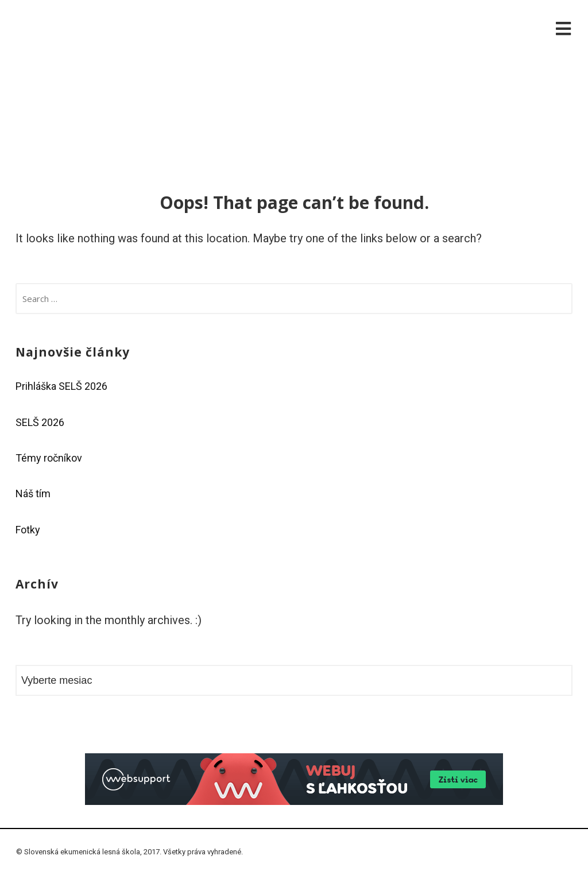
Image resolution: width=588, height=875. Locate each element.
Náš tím (33, 493)
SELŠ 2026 (40, 422)
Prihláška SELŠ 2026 (61, 386)
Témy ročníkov (49, 458)
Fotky (28, 530)
